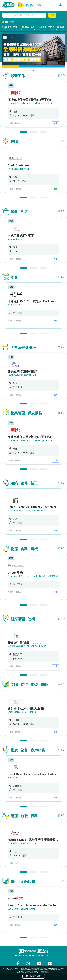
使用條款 (34, 972)
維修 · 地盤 (45, 27)
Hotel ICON (13, 778)
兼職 (56, 189)
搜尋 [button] (52, 15)
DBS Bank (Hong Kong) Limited (22, 909)
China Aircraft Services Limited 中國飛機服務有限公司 (33, 576)
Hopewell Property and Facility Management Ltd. (30, 103)
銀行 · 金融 (28, 27)
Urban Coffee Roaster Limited (22, 712)
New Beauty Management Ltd (22, 375)
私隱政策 (23, 972)
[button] (7, 15)
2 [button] (34, 132)
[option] (33, 104)
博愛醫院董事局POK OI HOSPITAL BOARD (27, 646)
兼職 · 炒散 (11, 27)
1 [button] (24, 132)
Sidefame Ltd (14, 305)
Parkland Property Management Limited (26, 511)
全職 (56, 123)
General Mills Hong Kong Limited (23, 843)
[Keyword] (29, 15)
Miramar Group (15, 239)
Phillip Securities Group (18, 169)
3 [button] (43, 132)
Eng (39, 5)
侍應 (60, 27)
